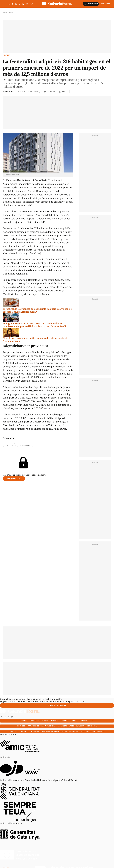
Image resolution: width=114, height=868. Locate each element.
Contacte (14, 731)
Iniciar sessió (14, 479)
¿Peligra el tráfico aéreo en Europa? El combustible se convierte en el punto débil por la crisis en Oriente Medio (35, 325)
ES (32, 4)
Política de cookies (70, 731)
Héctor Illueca (25, 445)
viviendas (9, 445)
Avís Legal (35, 731)
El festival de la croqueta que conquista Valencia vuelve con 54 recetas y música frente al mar (37, 310)
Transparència (98, 731)
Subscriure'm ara (57, 705)
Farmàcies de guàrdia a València (41, 726)
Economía (54, 721)
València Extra (8, 92)
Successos (84, 721)
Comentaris (49, 92)
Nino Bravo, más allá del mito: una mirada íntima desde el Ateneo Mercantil (35, 340)
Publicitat (85, 731)
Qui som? (24, 731)
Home (5, 13)
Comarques (34, 721)
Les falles (21, 726)
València (24, 721)
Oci (92, 721)
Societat (65, 721)
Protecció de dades (50, 731)
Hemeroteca (92, 726)
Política (6, 55)
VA (27, 4)
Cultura (73, 721)
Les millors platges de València (71, 726)
